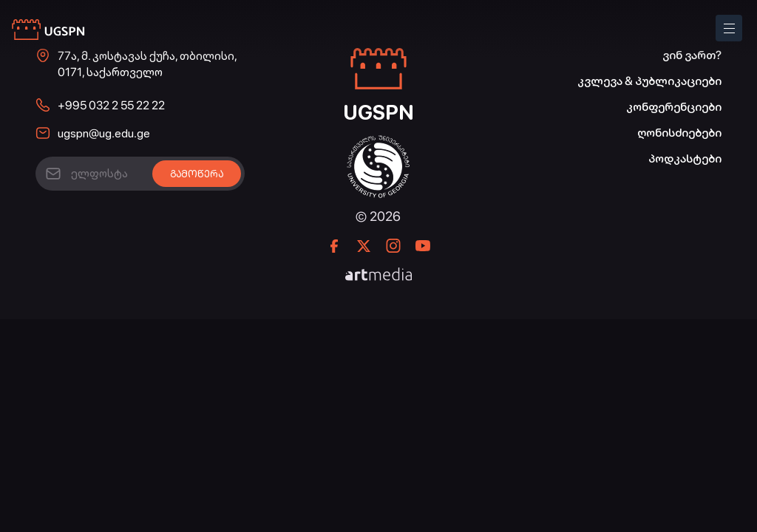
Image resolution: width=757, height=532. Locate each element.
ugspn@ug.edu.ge (104, 133)
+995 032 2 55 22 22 (111, 105)
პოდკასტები (685, 158)
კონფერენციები (674, 107)
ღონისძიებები (679, 133)
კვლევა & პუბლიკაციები (649, 81)
